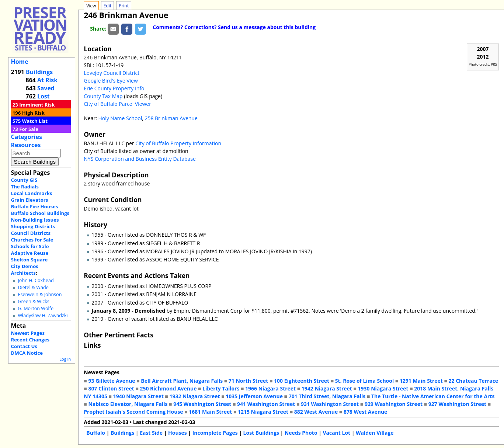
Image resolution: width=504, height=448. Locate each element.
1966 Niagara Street (270, 388)
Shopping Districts (33, 226)
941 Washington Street (266, 404)
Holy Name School (120, 118)
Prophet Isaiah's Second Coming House (133, 412)
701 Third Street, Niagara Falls (327, 396)
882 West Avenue (316, 412)
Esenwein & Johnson (40, 294)
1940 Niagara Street (138, 396)
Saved (46, 88)
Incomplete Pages (215, 433)
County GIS (24, 180)
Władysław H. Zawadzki (43, 315)
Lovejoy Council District (112, 73)
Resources (26, 145)
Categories (27, 137)
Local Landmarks (32, 193)
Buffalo (96, 433)
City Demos (25, 266)
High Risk (33, 113)
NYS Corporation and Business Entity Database (140, 159)
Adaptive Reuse (30, 253)
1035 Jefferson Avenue (254, 396)
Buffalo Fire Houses (35, 206)
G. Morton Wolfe (36, 308)
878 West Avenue (365, 412)
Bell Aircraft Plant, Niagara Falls (182, 381)
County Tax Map (103, 96)
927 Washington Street (457, 404)
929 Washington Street (394, 404)
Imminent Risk (37, 105)
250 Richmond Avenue (168, 388)
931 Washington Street (330, 404)
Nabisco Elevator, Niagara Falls (128, 404)
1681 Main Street (210, 412)
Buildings (39, 72)
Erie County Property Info (114, 88)
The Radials (25, 187)
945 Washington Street (202, 404)
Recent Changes (30, 340)
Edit (107, 6)
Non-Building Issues (35, 220)
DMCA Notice (27, 353)
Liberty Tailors (221, 388)
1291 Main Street (421, 381)
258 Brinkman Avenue (171, 118)
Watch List (35, 121)
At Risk (47, 80)
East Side (151, 433)
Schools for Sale (30, 246)
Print (124, 6)
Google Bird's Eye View (111, 81)
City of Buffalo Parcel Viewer (117, 104)
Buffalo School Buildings (40, 213)
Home (20, 62)
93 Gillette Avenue (112, 381)
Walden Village (375, 433)
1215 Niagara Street (263, 412)
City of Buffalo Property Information (178, 143)
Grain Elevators (30, 200)
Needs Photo (301, 433)
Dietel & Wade (33, 287)
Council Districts (31, 233)
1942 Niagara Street (327, 388)
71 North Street (248, 381)
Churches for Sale (32, 240)
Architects (23, 273)
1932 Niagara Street (194, 396)
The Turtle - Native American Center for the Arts (433, 396)
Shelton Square (29, 260)
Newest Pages (28, 333)
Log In (65, 359)
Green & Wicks (33, 301)
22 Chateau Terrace (474, 381)
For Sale (29, 129)
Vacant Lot (336, 433)
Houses (178, 433)
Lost (44, 96)
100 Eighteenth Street (302, 381)
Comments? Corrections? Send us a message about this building (234, 27)
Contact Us (24, 346)
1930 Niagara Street (383, 388)
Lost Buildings (261, 433)
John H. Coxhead (36, 280)
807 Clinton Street (111, 388)
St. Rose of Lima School (364, 381)
